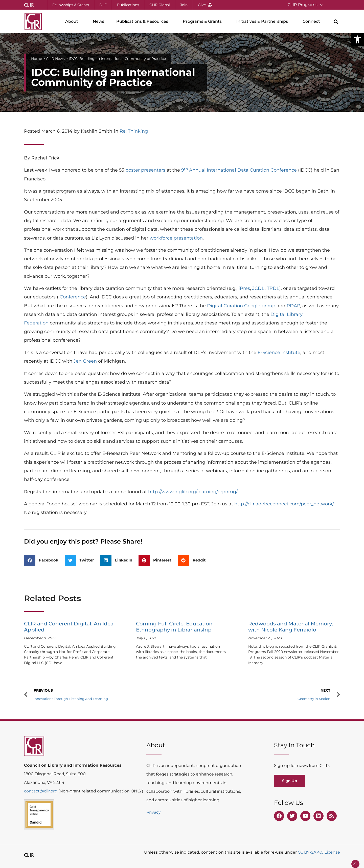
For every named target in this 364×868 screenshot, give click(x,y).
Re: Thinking (134, 131)
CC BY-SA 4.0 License (319, 852)
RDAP (293, 306)
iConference (72, 297)
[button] (357, 39)
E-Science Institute (279, 353)
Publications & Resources (143, 21)
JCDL (258, 288)
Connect (313, 21)
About (73, 21)
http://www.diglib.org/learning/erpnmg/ (193, 492)
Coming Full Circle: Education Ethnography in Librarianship (174, 627)
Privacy (154, 812)
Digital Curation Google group (241, 306)
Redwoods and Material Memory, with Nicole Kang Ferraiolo (291, 627)
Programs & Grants (203, 21)
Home (37, 59)
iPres (244, 288)
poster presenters (145, 170)
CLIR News (55, 59)
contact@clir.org (41, 791)
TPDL (273, 288)
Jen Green (85, 361)
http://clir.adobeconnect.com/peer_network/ (284, 504)
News (98, 21)
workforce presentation (176, 238)
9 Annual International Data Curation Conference (239, 170)
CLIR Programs (305, 5)
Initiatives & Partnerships (263, 21)
